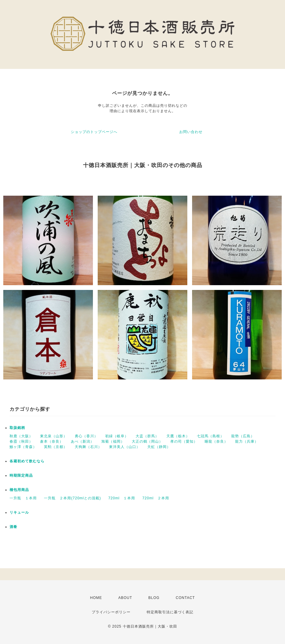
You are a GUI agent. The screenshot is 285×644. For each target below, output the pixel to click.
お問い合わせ (191, 132)
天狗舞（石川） (88, 447)
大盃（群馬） (147, 436)
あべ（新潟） (82, 441)
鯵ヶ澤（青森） (23, 447)
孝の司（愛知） (184, 441)
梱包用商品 (19, 490)
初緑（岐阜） (117, 436)
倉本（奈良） (52, 441)
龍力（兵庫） (247, 441)
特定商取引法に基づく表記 (170, 612)
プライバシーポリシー (111, 612)
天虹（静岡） (159, 447)
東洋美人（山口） (125, 447)
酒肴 (13, 527)
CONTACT (185, 598)
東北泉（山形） (54, 436)
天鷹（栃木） (178, 436)
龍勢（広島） (243, 436)
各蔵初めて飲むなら (27, 461)
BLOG (154, 598)
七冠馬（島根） (210, 436)
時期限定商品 (21, 475)
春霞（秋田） (21, 441)
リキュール (19, 512)
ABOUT (125, 598)
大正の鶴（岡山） (147, 441)
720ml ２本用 (156, 498)
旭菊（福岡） (113, 441)
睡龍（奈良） (216, 441)
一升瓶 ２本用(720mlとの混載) (72, 498)
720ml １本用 (122, 498)
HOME (96, 598)
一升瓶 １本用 (23, 498)
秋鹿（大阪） (21, 436)
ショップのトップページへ (94, 132)
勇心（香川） (86, 436)
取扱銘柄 (17, 428)
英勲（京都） (56, 447)
